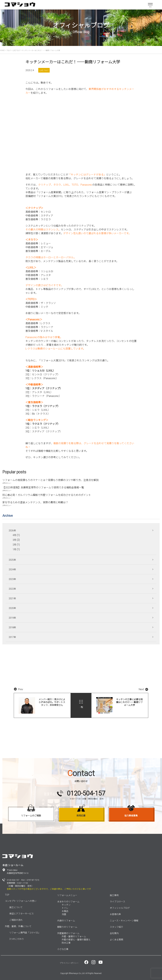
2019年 (12, 618)
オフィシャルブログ (120, 908)
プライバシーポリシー (69, 963)
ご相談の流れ (16, 920)
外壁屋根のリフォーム (68, 933)
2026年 (12, 531)
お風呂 (65, 911)
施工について (16, 907)
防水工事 (66, 943)
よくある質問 (116, 940)
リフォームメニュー (67, 895)
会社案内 (114, 933)
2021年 (12, 598)
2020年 (12, 608)
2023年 (12, 579)
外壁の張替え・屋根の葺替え (76, 940)
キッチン (66, 905)
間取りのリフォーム (67, 927)
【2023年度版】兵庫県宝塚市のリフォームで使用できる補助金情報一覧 (43, 488)
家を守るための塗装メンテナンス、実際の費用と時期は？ (35, 502)
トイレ (65, 908)
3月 (14, 540)
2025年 (12, 560)
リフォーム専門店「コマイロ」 (25, 933)
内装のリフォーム (66, 921)
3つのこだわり (17, 939)
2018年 (12, 627)
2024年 (12, 570)
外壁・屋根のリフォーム (74, 936)
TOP (7, 895)
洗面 (64, 914)
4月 (14, 535)
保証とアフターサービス (22, 914)
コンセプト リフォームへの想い (21, 901)
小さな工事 (63, 949)
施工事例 (114, 895)
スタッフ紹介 (116, 927)
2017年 (12, 637)
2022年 (12, 589)
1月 (14, 549)
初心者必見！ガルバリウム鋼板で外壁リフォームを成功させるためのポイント (47, 495)
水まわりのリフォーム (68, 902)
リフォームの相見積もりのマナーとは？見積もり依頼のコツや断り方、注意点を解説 (50, 480)
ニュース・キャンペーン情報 (124, 921)
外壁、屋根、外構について (18, 926)
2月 (14, 545)
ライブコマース (117, 902)
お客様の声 (115, 914)
